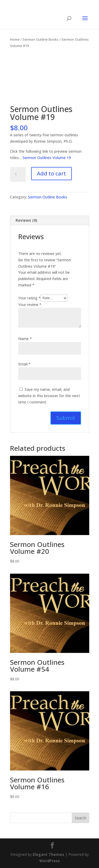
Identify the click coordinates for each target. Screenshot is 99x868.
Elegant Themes (48, 854)
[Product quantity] (18, 174)
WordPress (50, 861)
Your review (30, 305)
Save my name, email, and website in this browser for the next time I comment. (49, 396)
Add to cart (51, 173)
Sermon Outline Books (41, 39)
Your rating (29, 298)
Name (25, 339)
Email (24, 364)
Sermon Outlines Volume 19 (47, 158)
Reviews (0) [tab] (26, 220)
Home (15, 39)
